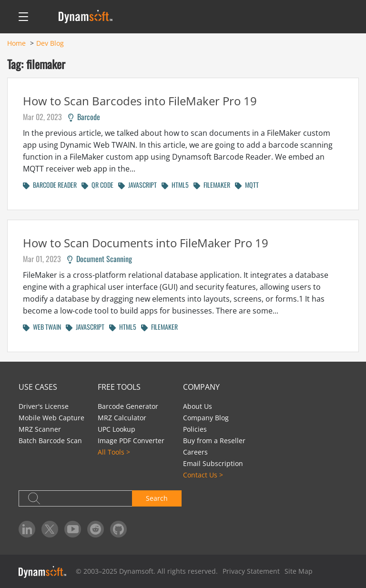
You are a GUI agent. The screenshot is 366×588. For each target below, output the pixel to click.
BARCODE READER (50, 185)
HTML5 (175, 185)
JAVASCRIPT (137, 185)
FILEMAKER (212, 185)
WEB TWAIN (42, 327)
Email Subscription (213, 463)
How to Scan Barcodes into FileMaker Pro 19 (140, 101)
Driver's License (44, 406)
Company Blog (206, 418)
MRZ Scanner (40, 429)
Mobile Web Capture (51, 418)
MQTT (247, 185)
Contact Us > (203, 475)
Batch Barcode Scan (50, 441)
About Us (198, 406)
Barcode (84, 117)
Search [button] (157, 498)
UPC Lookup (117, 429)
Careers (195, 452)
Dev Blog (50, 43)
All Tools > (114, 452)
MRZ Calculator (122, 418)
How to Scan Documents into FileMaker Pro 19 (146, 243)
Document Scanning (100, 259)
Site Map (299, 571)
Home (16, 43)
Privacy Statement (251, 571)
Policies (195, 429)
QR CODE (97, 185)
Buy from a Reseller (214, 441)
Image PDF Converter (131, 441)
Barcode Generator (128, 406)
